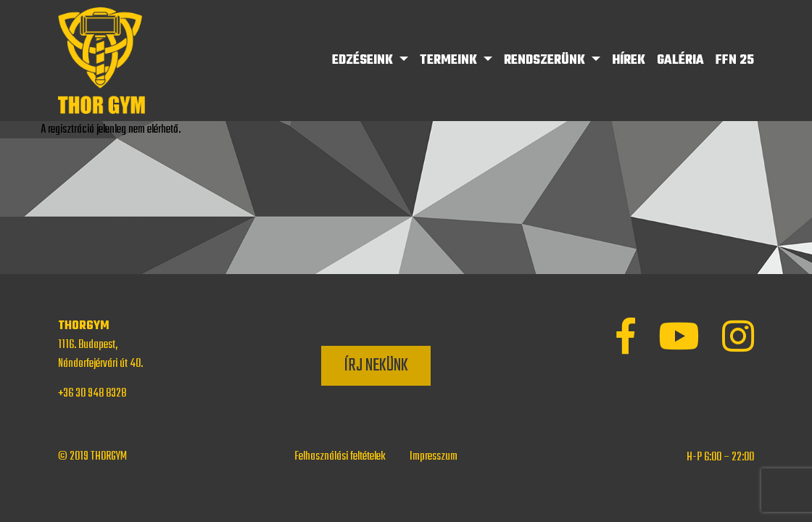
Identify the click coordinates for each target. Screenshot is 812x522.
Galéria (680, 61)
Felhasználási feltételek (340, 457)
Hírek (629, 61)
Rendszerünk (546, 61)
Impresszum (434, 457)
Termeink (450, 61)
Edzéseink (364, 61)
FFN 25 (735, 61)
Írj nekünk (376, 366)
